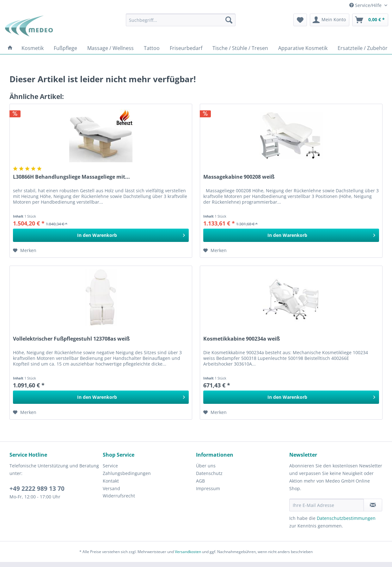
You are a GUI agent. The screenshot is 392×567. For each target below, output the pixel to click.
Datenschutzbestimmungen (346, 518)
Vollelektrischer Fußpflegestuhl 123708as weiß (71, 339)
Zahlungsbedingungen (127, 473)
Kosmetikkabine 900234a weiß (242, 339)
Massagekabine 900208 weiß (239, 177)
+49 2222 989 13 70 (37, 489)
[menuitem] (181, 20)
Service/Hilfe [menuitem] (366, 5)
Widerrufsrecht (119, 496)
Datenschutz (209, 473)
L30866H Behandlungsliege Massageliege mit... (71, 177)
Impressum (208, 488)
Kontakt (111, 481)
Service (110, 466)
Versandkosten (188, 552)
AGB (200, 481)
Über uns (206, 466)
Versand (111, 488)
